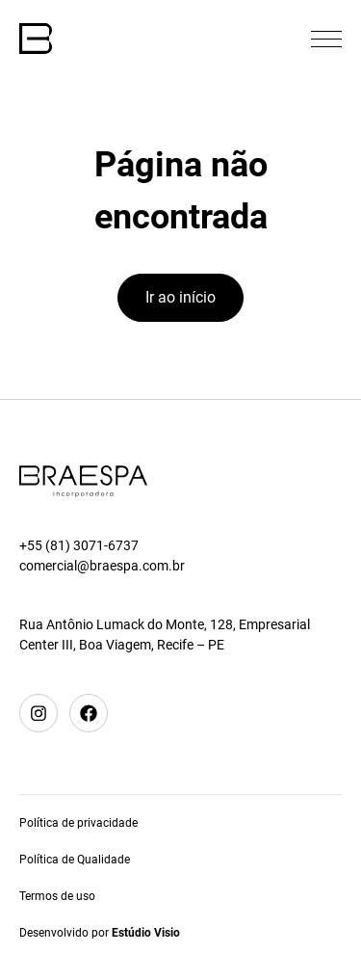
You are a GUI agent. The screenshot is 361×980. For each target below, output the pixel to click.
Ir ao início (180, 297)
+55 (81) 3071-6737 (79, 545)
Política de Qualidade (75, 860)
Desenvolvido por (100, 933)
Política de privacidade (78, 823)
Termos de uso (57, 896)
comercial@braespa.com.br (102, 566)
